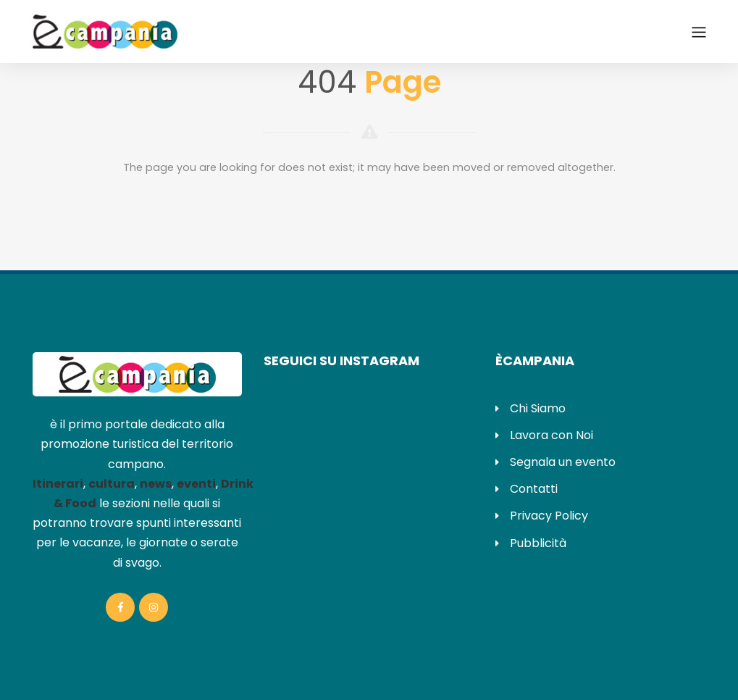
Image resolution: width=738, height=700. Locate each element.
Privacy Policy (549, 516)
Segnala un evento (563, 462)
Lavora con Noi (552, 435)
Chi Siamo (538, 408)
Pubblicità (538, 543)
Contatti (534, 489)
